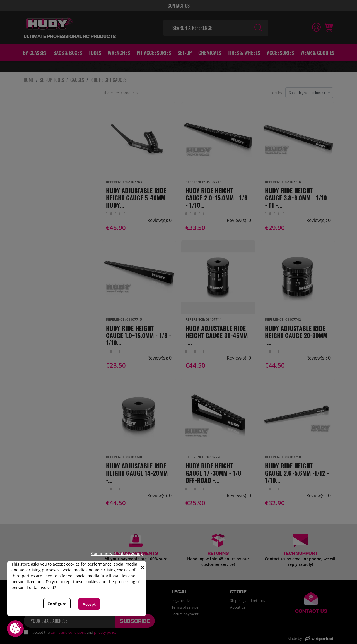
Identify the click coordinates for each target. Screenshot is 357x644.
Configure (57, 604)
